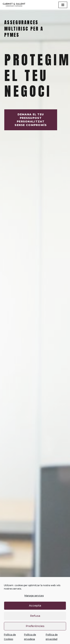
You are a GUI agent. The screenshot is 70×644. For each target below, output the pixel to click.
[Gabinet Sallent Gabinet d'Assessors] (14, 5)
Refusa (35, 619)
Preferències (35, 629)
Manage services (34, 599)
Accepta (35, 609)
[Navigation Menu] (63, 5)
